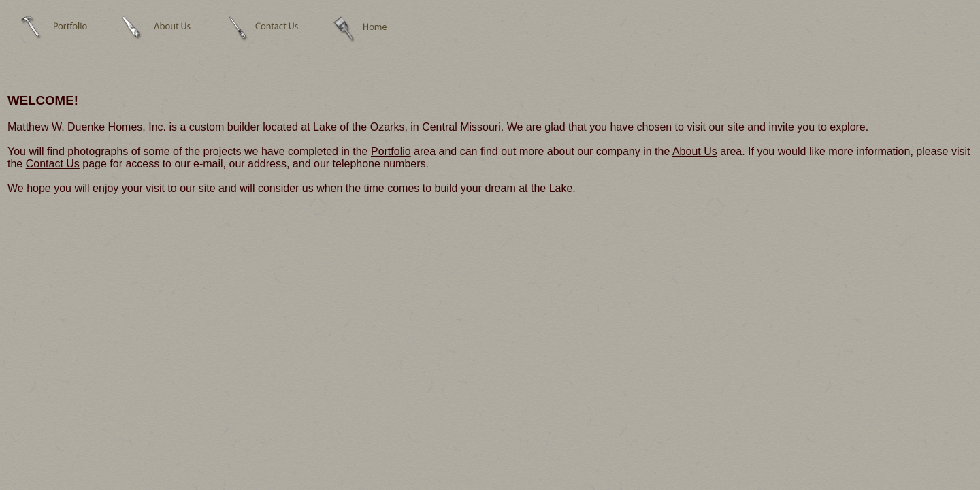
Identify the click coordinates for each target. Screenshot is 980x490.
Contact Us (53, 164)
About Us (695, 151)
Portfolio (391, 151)
